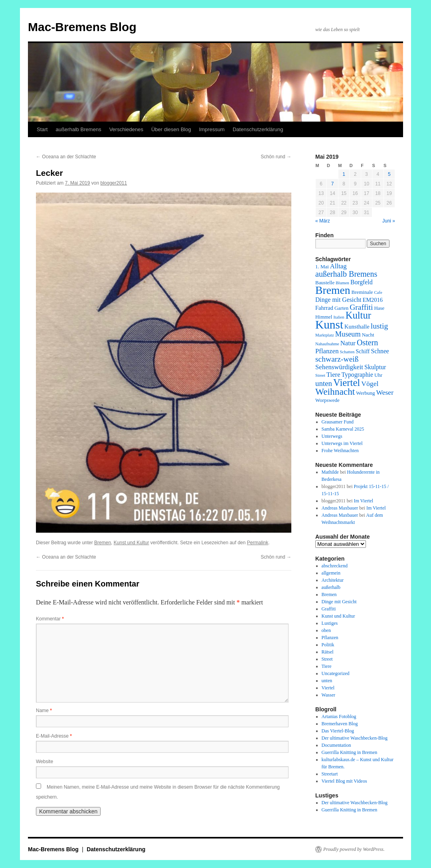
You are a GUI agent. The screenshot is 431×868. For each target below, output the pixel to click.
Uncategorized (336, 673)
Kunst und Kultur (131, 543)
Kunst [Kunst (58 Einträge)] (329, 325)
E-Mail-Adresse (54, 736)
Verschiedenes (126, 129)
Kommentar (50, 619)
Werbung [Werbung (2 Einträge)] (365, 393)
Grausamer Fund (338, 422)
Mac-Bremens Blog (82, 27)
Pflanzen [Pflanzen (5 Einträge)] (327, 351)
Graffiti (329, 609)
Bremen (103, 543)
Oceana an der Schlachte (66, 157)
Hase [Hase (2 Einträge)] (379, 308)
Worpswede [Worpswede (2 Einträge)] (327, 400)
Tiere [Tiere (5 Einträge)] (333, 375)
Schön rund (276, 157)
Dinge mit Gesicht (339, 602)
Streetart (330, 774)
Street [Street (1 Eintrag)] (320, 375)
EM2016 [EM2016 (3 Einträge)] (373, 300)
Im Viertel (363, 501)
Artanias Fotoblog (339, 716)
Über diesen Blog (171, 129)
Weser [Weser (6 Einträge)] (385, 392)
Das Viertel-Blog (338, 731)
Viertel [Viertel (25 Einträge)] (347, 383)
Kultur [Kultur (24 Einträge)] (358, 315)
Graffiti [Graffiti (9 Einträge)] (361, 307)
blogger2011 (114, 183)
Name (44, 711)
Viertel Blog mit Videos (344, 781)
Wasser (328, 695)
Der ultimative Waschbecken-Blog (355, 738)
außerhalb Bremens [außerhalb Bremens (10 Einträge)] (346, 274)
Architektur (333, 580)
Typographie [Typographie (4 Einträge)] (357, 375)
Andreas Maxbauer (340, 508)
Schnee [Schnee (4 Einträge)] (380, 351)
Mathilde (330, 472)
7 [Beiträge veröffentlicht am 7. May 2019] (333, 184)
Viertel (328, 688)
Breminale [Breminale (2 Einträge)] (362, 292)
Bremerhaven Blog (340, 724)
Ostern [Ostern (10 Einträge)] (367, 342)
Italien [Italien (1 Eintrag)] (339, 317)
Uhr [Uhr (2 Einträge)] (378, 375)
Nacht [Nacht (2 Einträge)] (368, 335)
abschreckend (335, 566)
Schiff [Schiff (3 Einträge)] (363, 351)
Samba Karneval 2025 (343, 429)
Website (44, 762)
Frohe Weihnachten (340, 451)
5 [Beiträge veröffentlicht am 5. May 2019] (389, 174)
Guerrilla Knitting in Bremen (350, 752)
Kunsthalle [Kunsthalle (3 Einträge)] (357, 327)
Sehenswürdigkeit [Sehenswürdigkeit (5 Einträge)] (339, 367)
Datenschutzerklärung (258, 129)
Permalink (258, 543)
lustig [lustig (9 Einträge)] (379, 326)
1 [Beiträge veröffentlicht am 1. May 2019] (344, 174)
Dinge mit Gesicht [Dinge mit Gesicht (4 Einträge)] (338, 300)
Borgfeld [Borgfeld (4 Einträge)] (362, 282)
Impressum (212, 129)
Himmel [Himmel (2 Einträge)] (324, 317)
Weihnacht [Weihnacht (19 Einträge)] (335, 392)
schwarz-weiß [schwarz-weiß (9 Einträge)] (337, 359)
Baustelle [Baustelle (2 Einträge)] (325, 282)
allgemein (331, 573)
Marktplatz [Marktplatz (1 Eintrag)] (325, 335)
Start (42, 129)
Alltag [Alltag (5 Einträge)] (338, 266)
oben (326, 630)
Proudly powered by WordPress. (354, 849)
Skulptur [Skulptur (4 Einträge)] (375, 367)
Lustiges (330, 623)
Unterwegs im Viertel (342, 443)
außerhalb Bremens (78, 129)
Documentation (336, 745)
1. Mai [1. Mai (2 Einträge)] (322, 267)
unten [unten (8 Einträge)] (324, 383)
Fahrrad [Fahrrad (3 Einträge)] (324, 308)
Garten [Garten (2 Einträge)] (341, 308)
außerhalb (331, 587)
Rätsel (328, 652)
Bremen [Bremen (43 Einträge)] (333, 290)
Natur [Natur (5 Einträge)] (348, 343)
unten (327, 681)
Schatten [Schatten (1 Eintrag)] (347, 352)
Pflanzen (330, 638)
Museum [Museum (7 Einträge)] (348, 334)
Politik (328, 645)
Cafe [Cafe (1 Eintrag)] (378, 292)
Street (327, 659)
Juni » (389, 221)
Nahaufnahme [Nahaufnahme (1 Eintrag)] (327, 344)
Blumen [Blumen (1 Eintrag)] (342, 283)
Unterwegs (332, 436)
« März (323, 221)
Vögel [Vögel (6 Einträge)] (370, 384)
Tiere (327, 666)
